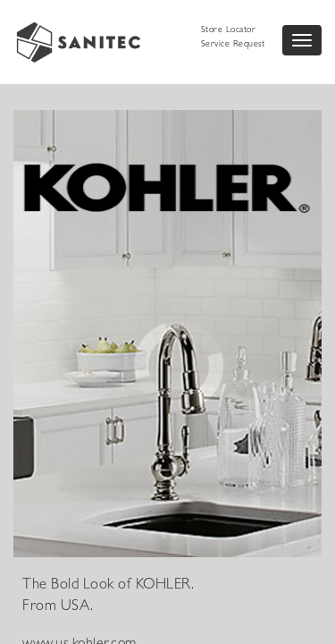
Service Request (233, 45)
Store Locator (229, 30)
